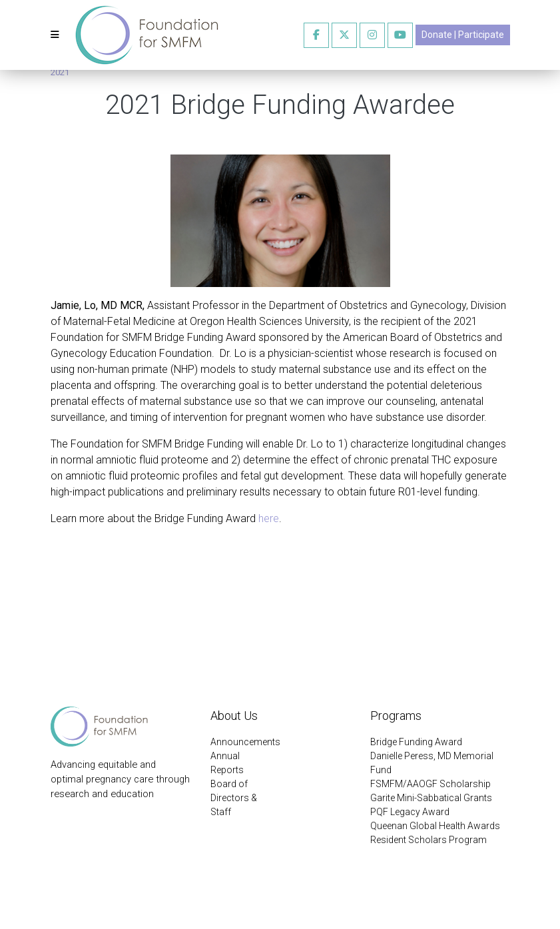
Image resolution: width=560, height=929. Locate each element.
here (269, 518)
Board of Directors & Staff (234, 798)
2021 (60, 72)
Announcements (245, 742)
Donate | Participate (463, 35)
